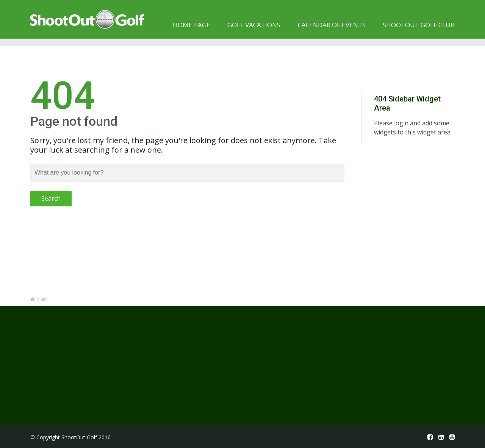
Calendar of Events (332, 25)
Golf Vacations (254, 25)
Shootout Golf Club (419, 25)
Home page (192, 25)
